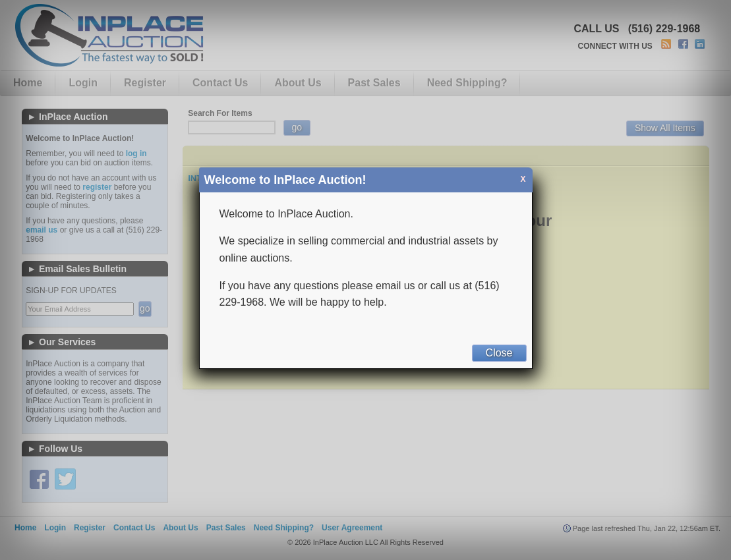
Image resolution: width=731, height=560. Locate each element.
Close (499, 353)
